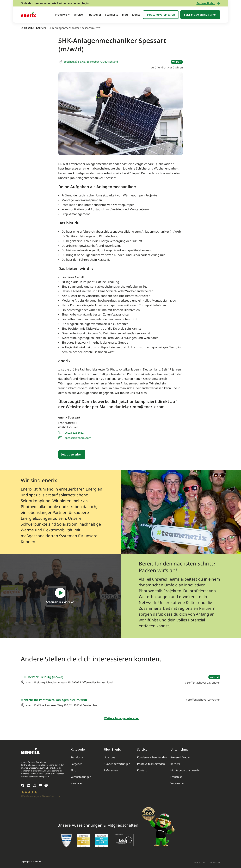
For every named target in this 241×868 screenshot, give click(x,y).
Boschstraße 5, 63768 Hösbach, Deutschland (91, 62)
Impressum (177, 783)
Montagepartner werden (186, 770)
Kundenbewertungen (117, 764)
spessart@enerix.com (78, 438)
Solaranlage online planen (200, 15)
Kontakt (142, 770)
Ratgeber (95, 15)
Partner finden (208, 3)
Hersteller (77, 783)
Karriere (41, 28)
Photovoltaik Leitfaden (151, 764)
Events (136, 15)
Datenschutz (199, 862)
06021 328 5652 (74, 433)
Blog (125, 15)
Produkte (61, 15)
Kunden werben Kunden (152, 757)
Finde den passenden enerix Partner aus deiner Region (56, 3)
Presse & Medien (181, 757)
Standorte (112, 15)
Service (78, 15)
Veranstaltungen (81, 777)
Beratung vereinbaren (161, 15)
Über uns (110, 757)
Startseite (27, 28)
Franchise (176, 777)
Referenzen (111, 770)
